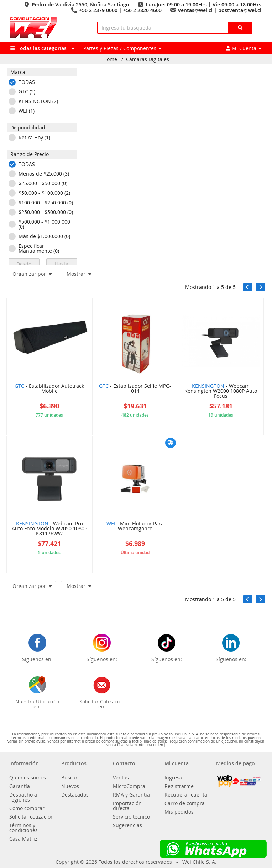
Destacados (75, 795)
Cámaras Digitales (148, 59)
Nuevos (70, 786)
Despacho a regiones (23, 797)
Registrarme (179, 786)
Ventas (121, 778)
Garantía (20, 786)
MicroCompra (129, 786)
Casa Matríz (23, 839)
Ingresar (174, 778)
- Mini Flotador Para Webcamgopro (135, 526)
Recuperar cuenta (186, 795)
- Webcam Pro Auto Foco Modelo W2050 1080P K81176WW (49, 529)
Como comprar (27, 808)
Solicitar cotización (32, 817)
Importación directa (127, 806)
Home (110, 59)
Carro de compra (185, 803)
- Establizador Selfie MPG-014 (135, 389)
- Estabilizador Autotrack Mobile (49, 389)
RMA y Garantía (131, 795)
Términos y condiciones (23, 828)
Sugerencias (127, 825)
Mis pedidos (179, 812)
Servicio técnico (131, 817)
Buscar (69, 778)
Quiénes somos (28, 778)
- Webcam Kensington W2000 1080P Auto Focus (221, 391)
